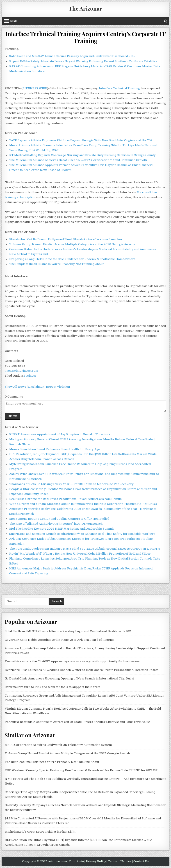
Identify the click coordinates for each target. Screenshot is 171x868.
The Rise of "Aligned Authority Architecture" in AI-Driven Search (56, 524)
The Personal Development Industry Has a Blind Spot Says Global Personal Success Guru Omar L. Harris (85, 549)
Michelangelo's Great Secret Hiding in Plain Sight (40, 832)
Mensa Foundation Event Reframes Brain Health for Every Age (55, 449)
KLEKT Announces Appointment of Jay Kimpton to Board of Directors (60, 434)
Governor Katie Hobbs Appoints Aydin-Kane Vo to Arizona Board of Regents (60, 640)
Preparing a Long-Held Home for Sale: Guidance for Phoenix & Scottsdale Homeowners (72, 259)
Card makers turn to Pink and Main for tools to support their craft (52, 687)
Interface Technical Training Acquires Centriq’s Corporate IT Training (86, 37)
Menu (14, 21)
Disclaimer (36, 387)
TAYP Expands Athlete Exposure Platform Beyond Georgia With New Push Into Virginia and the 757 (81, 140)
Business (30, 376)
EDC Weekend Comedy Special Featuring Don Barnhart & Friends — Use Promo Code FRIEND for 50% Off (81, 770)
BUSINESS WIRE (35, 88)
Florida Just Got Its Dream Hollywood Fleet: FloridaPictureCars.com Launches (66, 239)
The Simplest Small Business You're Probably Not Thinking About (56, 264)
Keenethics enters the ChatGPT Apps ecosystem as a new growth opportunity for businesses (72, 661)
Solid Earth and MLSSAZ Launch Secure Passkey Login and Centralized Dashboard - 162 (72, 56)
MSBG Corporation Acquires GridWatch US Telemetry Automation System (58, 745)
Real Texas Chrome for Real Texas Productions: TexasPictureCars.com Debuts (65, 499)
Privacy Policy (96, 861)
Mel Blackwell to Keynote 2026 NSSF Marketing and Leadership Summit (62, 529)
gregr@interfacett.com (21, 371)
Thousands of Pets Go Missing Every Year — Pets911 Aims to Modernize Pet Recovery (71, 484)
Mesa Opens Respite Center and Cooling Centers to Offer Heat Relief (59, 519)
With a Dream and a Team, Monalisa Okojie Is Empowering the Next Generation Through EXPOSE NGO (83, 504)
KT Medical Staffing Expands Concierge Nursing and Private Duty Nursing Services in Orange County (82, 155)
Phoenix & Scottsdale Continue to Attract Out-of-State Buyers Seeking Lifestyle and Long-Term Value (77, 722)
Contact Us (141, 861)
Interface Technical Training (119, 88)
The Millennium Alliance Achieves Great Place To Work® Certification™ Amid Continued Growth (78, 160)
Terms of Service (120, 861)
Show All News (15, 387)
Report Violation (58, 387)
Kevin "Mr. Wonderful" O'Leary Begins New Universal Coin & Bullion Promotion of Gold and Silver (80, 554)
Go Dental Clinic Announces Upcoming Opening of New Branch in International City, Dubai (69, 678)
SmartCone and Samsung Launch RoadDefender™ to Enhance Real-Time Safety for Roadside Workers (82, 534)
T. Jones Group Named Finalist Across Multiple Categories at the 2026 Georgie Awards (72, 244)
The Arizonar (85, 8)
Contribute (76, 861)
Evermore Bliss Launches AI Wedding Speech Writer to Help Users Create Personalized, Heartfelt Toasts (82, 670)
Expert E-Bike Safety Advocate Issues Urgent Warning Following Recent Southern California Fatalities (83, 61)
